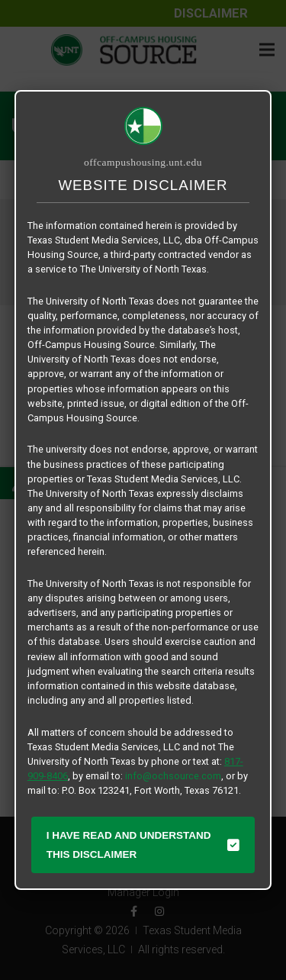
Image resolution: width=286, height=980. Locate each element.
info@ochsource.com (173, 776)
